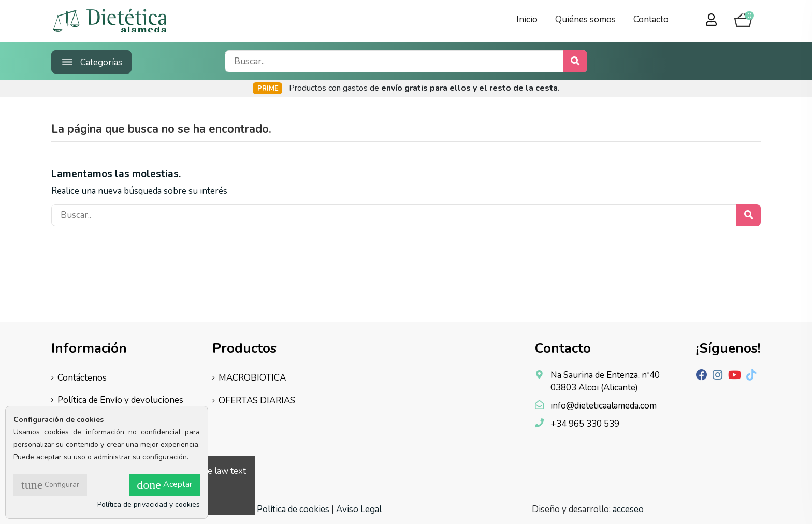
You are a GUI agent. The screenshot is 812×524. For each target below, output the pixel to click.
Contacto (651, 19)
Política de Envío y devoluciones (120, 400)
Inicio (527, 19)
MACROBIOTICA (252, 378)
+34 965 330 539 (585, 424)
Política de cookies (293, 509)
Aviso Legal (359, 509)
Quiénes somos (585, 19)
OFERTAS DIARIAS (257, 401)
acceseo (628, 509)
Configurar (50, 485)
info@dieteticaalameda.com (604, 406)
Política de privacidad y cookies (149, 505)
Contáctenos (82, 378)
